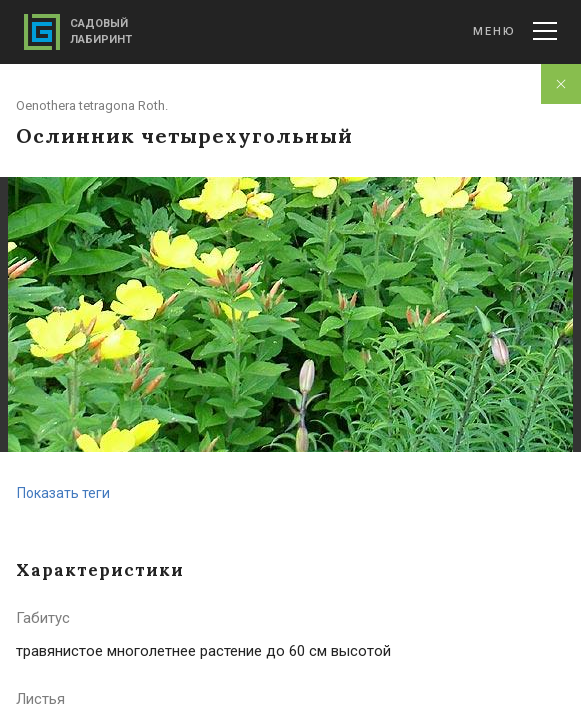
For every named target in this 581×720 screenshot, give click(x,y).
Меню (515, 31)
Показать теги (63, 493)
